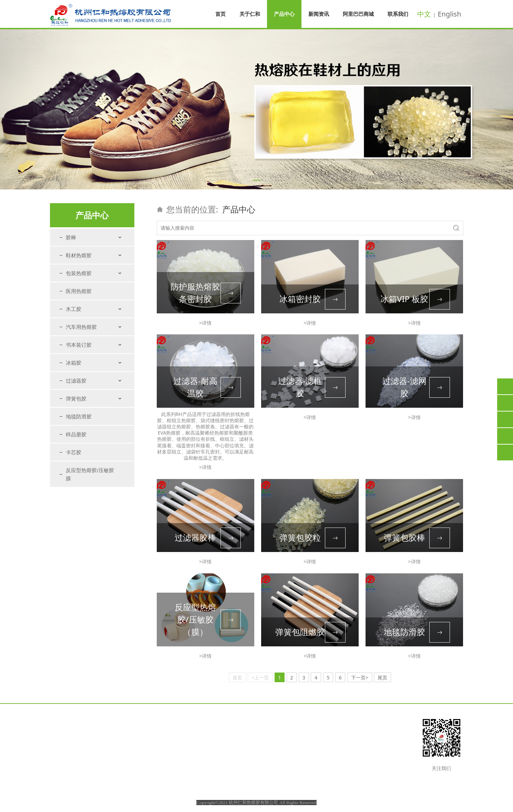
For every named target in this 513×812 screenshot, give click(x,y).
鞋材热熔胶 (79, 255)
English (449, 14)
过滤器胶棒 (195, 537)
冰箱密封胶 (300, 299)
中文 (424, 14)
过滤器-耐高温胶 (195, 387)
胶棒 (71, 237)
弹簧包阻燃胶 (300, 632)
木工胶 (74, 309)
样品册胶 (76, 434)
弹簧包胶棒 (404, 537)
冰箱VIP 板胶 (404, 299)
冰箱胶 (74, 363)
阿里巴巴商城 (358, 14)
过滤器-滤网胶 (404, 387)
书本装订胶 (79, 345)
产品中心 (284, 14)
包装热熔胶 (79, 273)
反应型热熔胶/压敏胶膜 (90, 474)
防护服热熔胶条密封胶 (195, 293)
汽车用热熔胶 (81, 327)
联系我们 (398, 14)
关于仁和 (250, 14)
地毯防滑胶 (79, 416)
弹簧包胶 (76, 398)
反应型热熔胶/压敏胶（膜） (195, 619)
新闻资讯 (319, 14)
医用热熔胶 (79, 291)
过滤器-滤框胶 (300, 387)
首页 (220, 14)
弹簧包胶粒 (300, 537)
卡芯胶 (74, 452)
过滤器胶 (76, 381)
